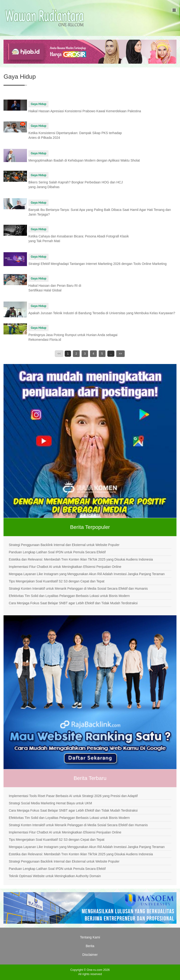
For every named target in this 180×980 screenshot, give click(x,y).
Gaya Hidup (38, 104)
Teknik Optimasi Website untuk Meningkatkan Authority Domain (55, 876)
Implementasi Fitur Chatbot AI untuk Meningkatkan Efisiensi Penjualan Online (65, 567)
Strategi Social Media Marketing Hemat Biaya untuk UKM (50, 803)
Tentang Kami (90, 937)
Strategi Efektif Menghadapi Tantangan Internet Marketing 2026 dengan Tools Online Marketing (97, 264)
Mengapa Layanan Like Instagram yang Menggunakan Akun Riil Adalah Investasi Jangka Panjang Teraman (87, 574)
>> (120, 354)
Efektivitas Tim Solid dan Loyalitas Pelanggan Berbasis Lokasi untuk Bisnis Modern (69, 596)
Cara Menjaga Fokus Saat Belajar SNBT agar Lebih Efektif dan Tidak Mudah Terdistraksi (73, 603)
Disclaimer (90, 955)
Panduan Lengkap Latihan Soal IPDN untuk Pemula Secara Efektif (57, 552)
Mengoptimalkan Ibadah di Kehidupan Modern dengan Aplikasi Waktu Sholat (84, 160)
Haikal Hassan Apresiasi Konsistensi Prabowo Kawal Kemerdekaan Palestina (85, 111)
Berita (90, 946)
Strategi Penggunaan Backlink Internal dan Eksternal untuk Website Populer (64, 545)
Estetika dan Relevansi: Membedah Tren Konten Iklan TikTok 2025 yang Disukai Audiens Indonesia (81, 559)
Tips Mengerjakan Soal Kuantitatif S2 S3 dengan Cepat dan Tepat (56, 581)
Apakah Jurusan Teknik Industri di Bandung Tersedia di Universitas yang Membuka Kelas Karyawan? (102, 313)
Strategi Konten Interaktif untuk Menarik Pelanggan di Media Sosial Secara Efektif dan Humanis (78, 589)
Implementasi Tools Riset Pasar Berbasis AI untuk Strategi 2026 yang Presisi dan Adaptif (73, 796)
